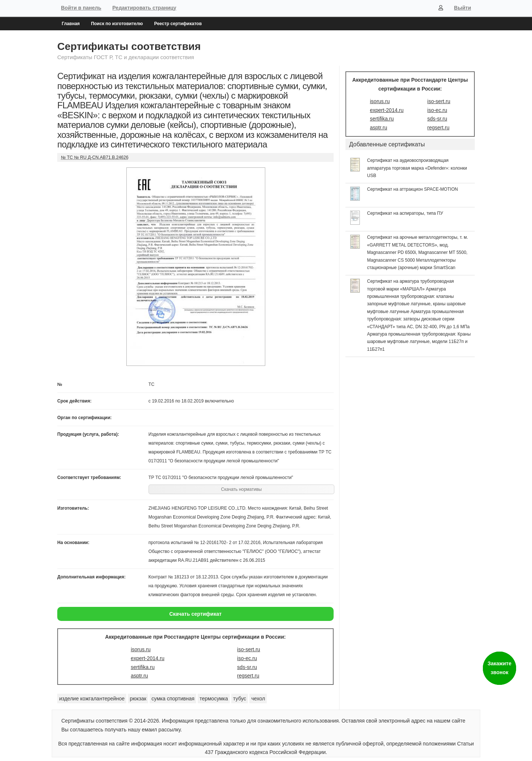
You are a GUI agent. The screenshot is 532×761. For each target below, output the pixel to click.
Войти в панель (81, 8)
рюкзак (138, 699)
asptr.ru (139, 676)
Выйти (463, 8)
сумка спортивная (173, 699)
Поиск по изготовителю (117, 24)
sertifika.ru (143, 667)
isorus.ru (141, 649)
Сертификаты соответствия (129, 46)
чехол (258, 699)
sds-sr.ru (247, 667)
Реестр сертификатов (178, 24)
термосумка (214, 699)
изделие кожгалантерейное (92, 699)
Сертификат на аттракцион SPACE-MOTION (413, 189)
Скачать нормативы (241, 489)
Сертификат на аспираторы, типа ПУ (405, 213)
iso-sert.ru (249, 649)
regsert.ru (248, 676)
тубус (240, 699)
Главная (71, 24)
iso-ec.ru (247, 658)
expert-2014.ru (148, 658)
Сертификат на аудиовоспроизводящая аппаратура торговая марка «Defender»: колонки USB (417, 168)
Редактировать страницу (144, 8)
